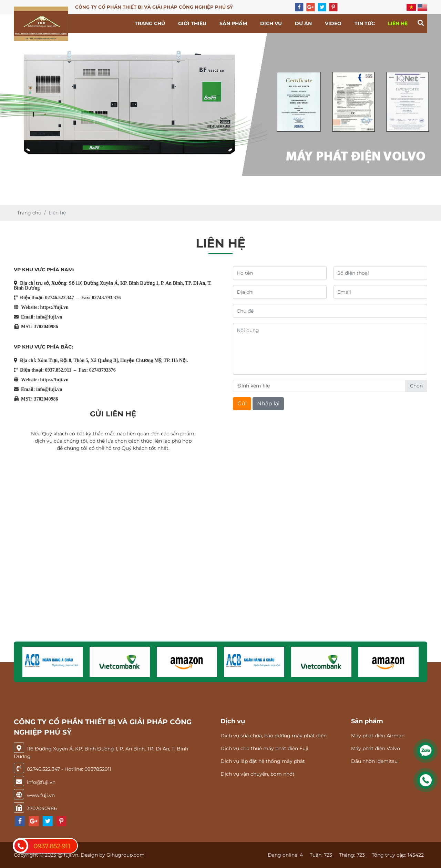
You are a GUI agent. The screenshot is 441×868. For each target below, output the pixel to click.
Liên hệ (398, 23)
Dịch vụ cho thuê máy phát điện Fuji (264, 748)
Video (333, 23)
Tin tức (365, 23)
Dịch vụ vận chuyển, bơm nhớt (258, 774)
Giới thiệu (192, 23)
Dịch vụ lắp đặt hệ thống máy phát (263, 761)
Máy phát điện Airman (378, 736)
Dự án (303, 23)
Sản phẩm (233, 23)
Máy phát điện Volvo (376, 748)
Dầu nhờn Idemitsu (374, 761)
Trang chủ (150, 23)
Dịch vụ (271, 23)
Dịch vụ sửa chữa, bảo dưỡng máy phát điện (274, 736)
